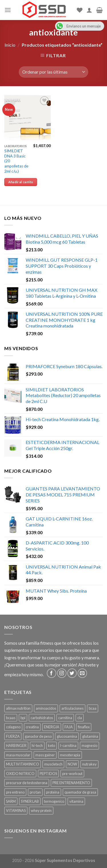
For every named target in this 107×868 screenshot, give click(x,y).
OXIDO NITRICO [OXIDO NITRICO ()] (20, 774)
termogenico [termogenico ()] (54, 801)
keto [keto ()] (52, 745)
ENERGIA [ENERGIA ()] (52, 727)
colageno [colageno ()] (13, 727)
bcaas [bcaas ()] (11, 718)
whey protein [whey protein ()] (41, 810)
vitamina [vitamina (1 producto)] (76, 801)
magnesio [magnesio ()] (89, 745)
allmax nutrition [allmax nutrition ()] (18, 708)
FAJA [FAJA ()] (69, 727)
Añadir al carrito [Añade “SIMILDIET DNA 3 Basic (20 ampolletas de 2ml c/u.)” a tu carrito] (21, 182)
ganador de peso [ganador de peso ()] (38, 736)
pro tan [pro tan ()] (35, 792)
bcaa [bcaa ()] (93, 708)
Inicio (10, 45)
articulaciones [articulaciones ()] (72, 708)
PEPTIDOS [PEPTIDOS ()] (48, 774)
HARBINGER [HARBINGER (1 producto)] (16, 745)
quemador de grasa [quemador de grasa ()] (80, 792)
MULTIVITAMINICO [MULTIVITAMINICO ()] (23, 764)
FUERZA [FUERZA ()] (13, 736)
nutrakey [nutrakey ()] (89, 764)
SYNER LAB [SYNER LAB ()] (30, 801)
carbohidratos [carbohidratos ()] (42, 718)
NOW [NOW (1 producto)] (72, 764)
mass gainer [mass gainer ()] (45, 755)
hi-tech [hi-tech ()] (37, 745)
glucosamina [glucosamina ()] (67, 736)
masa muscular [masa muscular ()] (18, 755)
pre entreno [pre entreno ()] (15, 792)
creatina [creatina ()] (32, 727)
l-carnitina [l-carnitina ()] (68, 745)
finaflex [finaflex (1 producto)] (84, 727)
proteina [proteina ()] (53, 792)
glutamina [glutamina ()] (90, 736)
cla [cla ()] (80, 718)
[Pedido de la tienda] (53, 72)
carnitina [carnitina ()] (65, 718)
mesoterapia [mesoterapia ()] (70, 755)
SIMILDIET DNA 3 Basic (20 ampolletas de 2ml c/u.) (16, 161)
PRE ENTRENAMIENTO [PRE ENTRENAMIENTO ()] (71, 783)
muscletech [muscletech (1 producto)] (53, 764)
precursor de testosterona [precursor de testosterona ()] (27, 783)
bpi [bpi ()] (23, 718)
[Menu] (8, 10)
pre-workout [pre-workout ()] (72, 774)
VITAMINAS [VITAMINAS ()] (16, 810)
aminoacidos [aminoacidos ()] (46, 708)
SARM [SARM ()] (11, 801)
